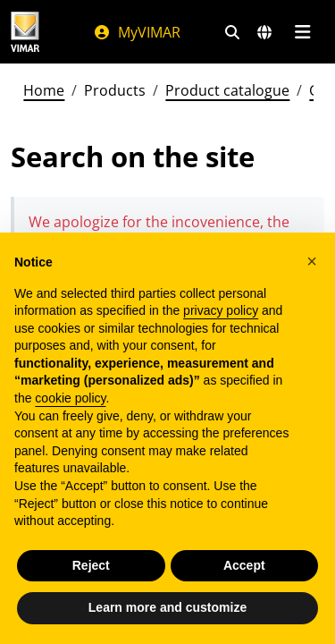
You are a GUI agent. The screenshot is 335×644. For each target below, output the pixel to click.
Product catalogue (227, 90)
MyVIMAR (137, 32)
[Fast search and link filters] (232, 32)
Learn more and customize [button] (167, 607)
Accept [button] (244, 565)
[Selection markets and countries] (264, 32)
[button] (312, 261)
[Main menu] (302, 32)
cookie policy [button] (70, 398)
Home (44, 90)
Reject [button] (91, 565)
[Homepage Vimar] (25, 32)
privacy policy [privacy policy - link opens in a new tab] (221, 310)
